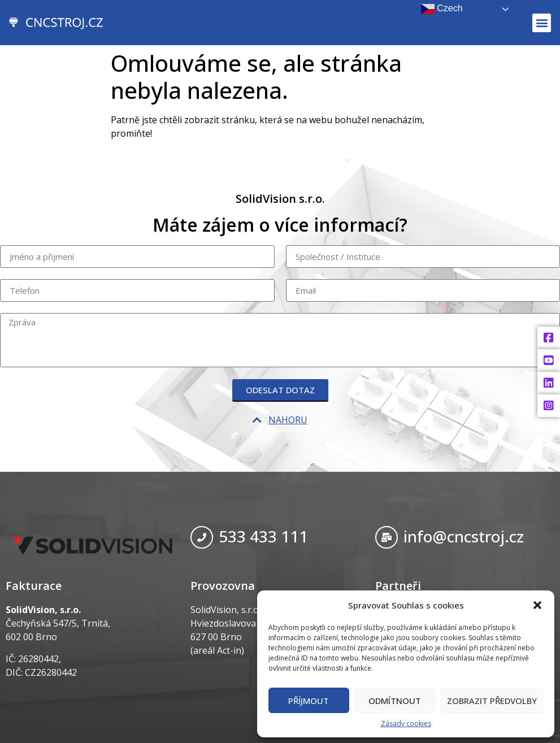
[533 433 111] (202, 537)
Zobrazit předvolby (492, 701)
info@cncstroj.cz (464, 536)
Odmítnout (395, 701)
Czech (442, 9)
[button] (537, 605)
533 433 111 (263, 536)
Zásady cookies (406, 724)
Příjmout (309, 701)
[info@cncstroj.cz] (387, 537)
